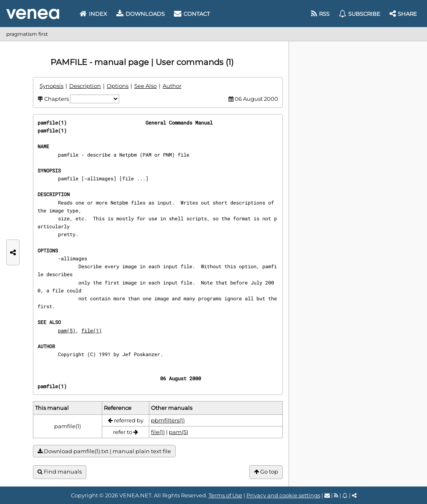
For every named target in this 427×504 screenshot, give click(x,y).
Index (93, 14)
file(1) (92, 330)
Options (118, 86)
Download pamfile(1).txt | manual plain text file (104, 451)
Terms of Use (225, 495)
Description (85, 86)
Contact (192, 14)
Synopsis (51, 86)
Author (172, 86)
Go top (266, 472)
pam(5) (67, 330)
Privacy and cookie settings (283, 495)
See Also (146, 86)
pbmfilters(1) (168, 420)
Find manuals (60, 472)
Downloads (141, 14)
